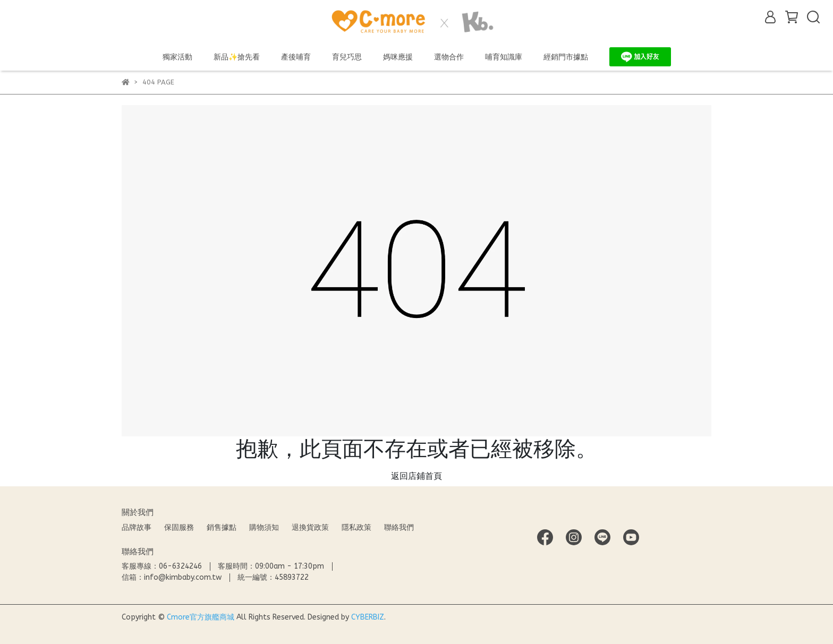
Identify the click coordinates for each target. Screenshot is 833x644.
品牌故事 (137, 527)
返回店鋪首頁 (416, 476)
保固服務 (179, 527)
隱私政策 (356, 527)
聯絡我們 (399, 527)
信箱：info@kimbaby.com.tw (172, 577)
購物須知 (264, 527)
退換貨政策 (310, 527)
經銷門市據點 (566, 57)
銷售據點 (222, 527)
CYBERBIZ (368, 617)
